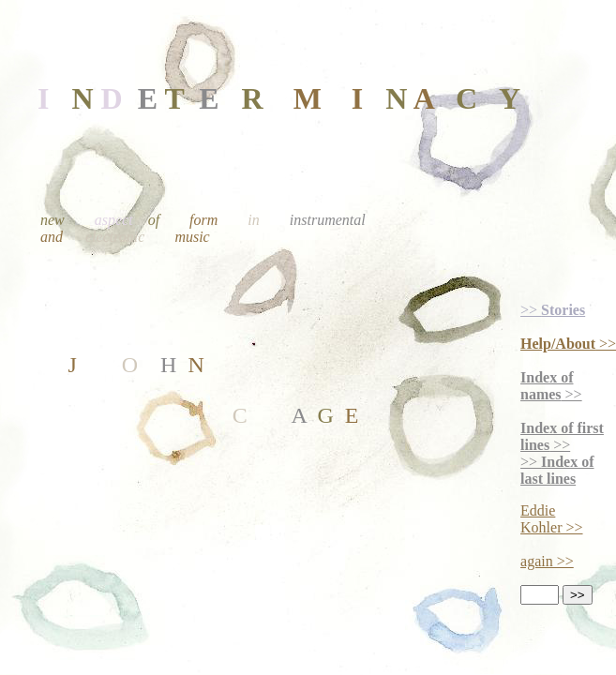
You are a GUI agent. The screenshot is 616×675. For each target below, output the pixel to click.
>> (553, 310)
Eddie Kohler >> (551, 519)
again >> (547, 561)
